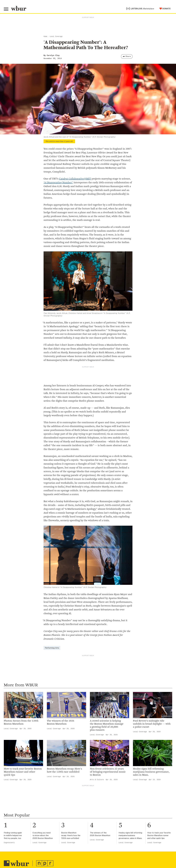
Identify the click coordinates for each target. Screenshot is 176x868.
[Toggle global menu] (6, 9)
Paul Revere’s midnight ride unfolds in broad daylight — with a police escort (152, 724)
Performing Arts (52, 648)
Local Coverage (56, 37)
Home (45, 37)
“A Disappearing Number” (58, 183)
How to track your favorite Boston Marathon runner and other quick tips (23, 772)
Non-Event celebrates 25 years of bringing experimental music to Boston (108, 772)
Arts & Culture (97, 780)
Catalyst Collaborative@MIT (75, 179)
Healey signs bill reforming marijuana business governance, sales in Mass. (151, 772)
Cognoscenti (9, 843)
